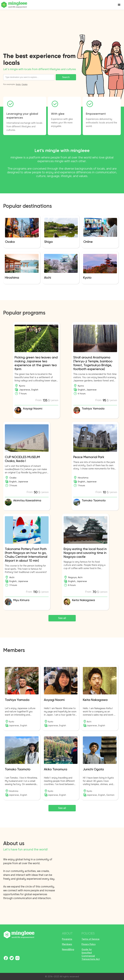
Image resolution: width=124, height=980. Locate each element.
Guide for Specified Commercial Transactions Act (91, 954)
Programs (67, 939)
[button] (119, 5)
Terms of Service (90, 939)
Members (67, 944)
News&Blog (68, 949)
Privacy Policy (89, 944)
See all (62, 618)
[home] (14, 5)
